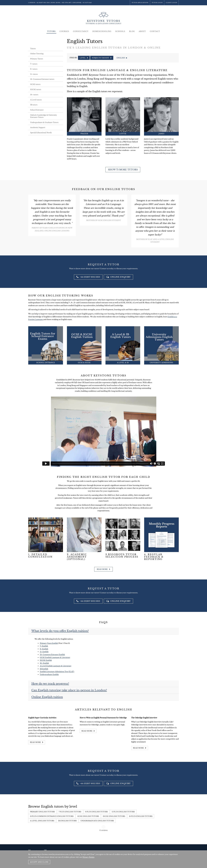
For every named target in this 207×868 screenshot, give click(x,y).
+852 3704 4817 (66, 3)
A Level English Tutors (42, 821)
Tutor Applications (140, 3)
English (122, 58)
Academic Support (38, 127)
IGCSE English (46, 660)
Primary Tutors (37, 59)
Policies (163, 848)
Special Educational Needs (41, 133)
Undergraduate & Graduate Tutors (44, 122)
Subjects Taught (102, 58)
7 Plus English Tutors (70, 812)
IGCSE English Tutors (114, 816)
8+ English (44, 649)
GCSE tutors (35, 84)
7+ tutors (34, 64)
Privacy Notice (88, 857)
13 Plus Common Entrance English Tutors (52, 816)
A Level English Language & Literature (56, 666)
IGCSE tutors (36, 89)
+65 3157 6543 (87, 3)
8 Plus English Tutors (97, 812)
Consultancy (81, 31)
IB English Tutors (67, 821)
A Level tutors (36, 100)
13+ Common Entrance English (52, 655)
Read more (103, 569)
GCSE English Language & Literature (55, 657)
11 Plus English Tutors (123, 812)
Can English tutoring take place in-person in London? (69, 690)
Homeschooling (102, 31)
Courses (64, 31)
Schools (120, 31)
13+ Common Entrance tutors (42, 79)
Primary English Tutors (42, 812)
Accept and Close (39, 862)
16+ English (44, 663)
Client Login (171, 3)
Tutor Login (157, 3)
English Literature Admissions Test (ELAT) (57, 672)
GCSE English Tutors (88, 816)
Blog (132, 31)
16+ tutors (34, 95)
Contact (155, 31)
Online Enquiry (118, 277)
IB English (44, 669)
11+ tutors (34, 74)
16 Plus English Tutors (141, 816)
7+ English (44, 646)
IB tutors (34, 105)
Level (84, 58)
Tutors (51, 31)
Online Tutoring (37, 54)
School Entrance (37, 110)
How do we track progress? (50, 684)
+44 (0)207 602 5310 (43, 3)
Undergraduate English (49, 674)
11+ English (44, 652)
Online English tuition (47, 697)
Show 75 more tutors (123, 170)
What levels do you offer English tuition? (60, 631)
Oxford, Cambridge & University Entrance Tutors (44, 116)
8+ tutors (34, 69)
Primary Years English (49, 643)
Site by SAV (171, 848)
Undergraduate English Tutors (97, 821)
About (142, 31)
